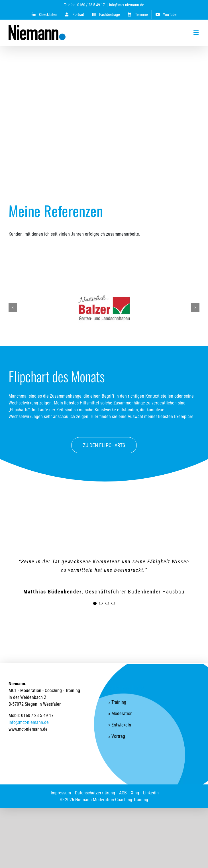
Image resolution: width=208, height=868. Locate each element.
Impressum (61, 793)
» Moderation (120, 714)
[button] (13, 308)
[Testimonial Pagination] (95, 603)
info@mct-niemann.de (127, 5)
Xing (135, 793)
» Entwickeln (120, 725)
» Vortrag (117, 736)
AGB (123, 793)
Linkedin (151, 793)
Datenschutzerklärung (95, 793)
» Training (117, 702)
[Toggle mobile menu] (196, 33)
